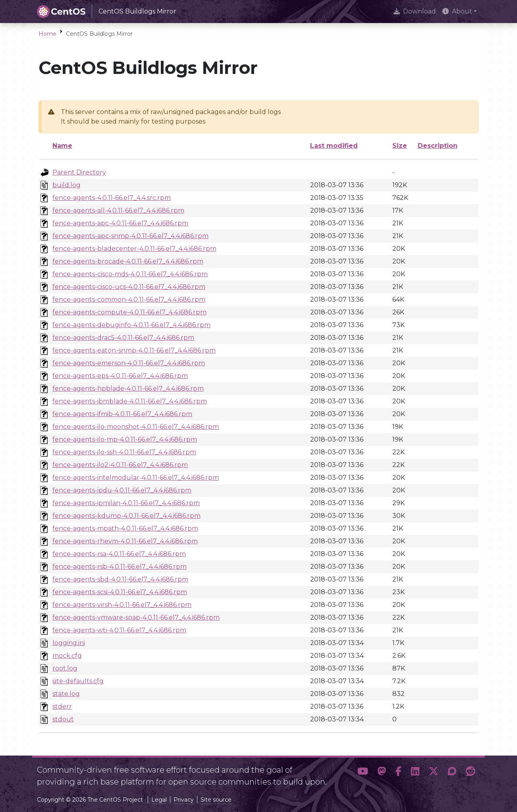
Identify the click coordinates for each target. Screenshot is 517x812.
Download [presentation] (415, 11)
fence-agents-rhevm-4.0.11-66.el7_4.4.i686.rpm (125, 541)
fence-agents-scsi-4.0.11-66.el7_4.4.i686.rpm (120, 592)
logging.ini (69, 643)
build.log (67, 185)
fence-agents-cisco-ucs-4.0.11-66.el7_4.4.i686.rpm (129, 287)
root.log (65, 668)
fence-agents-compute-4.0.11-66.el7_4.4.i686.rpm (129, 312)
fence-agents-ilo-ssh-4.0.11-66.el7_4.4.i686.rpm (124, 452)
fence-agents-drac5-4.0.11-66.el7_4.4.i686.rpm (123, 338)
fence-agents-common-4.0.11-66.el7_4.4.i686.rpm (129, 299)
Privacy (184, 800)
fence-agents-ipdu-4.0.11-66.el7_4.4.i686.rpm (122, 490)
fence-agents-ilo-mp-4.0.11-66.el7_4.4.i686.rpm (125, 439)
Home (47, 34)
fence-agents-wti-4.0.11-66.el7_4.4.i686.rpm (119, 630)
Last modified (334, 146)
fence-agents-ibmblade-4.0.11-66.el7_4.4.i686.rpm (130, 401)
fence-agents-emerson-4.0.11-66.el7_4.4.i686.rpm (129, 363)
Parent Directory (79, 172)
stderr (62, 706)
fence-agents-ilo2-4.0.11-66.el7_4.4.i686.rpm (120, 465)
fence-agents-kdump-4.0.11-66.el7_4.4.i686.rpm (126, 516)
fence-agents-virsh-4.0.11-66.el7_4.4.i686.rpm (122, 605)
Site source (216, 800)
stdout (63, 719)
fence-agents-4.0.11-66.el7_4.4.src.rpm (112, 198)
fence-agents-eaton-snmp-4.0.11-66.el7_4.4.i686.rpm (134, 350)
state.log (66, 694)
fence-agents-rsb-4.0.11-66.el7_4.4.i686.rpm (120, 567)
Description (438, 146)
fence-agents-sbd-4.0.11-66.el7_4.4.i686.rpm (120, 579)
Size (400, 146)
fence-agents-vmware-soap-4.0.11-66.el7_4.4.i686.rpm (136, 617)
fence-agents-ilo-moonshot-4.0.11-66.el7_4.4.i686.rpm (136, 427)
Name (62, 146)
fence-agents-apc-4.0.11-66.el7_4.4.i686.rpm (120, 223)
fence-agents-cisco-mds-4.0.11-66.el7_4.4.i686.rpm (130, 274)
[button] (363, 773)
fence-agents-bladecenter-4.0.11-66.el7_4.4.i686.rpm (134, 249)
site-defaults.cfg (78, 681)
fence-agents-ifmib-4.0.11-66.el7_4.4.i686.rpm (122, 414)
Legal (159, 800)
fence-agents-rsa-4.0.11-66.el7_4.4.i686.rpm (119, 554)
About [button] (457, 11)
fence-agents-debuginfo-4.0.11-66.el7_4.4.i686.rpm (131, 325)
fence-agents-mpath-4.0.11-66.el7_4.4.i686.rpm (125, 528)
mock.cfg (67, 656)
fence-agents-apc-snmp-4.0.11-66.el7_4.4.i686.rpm (130, 236)
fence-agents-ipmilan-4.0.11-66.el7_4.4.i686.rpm (126, 503)
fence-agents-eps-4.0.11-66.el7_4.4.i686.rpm (120, 376)
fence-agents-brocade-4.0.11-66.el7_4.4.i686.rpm (128, 261)
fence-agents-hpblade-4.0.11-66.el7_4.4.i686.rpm (128, 389)
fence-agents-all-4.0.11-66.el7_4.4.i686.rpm (118, 210)
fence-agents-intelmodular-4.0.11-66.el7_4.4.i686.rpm (136, 478)
